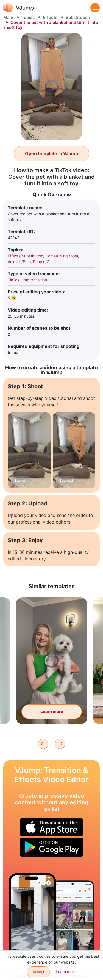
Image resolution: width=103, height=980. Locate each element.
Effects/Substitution (25, 256)
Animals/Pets (19, 262)
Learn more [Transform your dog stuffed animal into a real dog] (52, 711)
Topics (28, 17)
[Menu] (95, 8)
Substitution (78, 17)
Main (8, 17)
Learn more (66, 972)
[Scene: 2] (74, 450)
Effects (50, 17)
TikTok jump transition (27, 280)
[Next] (60, 744)
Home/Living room (62, 256)
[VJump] (19, 8)
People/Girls (44, 262)
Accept (38, 972)
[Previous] (43, 744)
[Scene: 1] (29, 450)
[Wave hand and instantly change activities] (32, 915)
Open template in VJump (51, 153)
